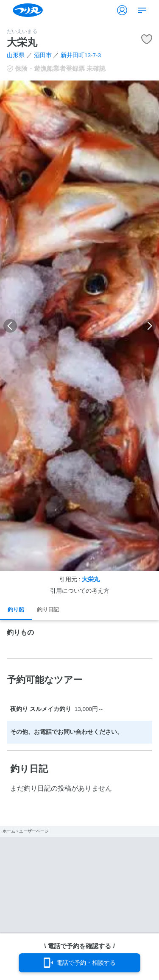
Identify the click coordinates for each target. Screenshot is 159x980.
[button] (10, 326)
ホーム (9, 831)
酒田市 (43, 55)
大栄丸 (91, 579)
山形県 (16, 55)
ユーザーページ (34, 831)
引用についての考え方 (80, 591)
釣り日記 (48, 609)
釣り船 (16, 609)
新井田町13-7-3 (81, 55)
